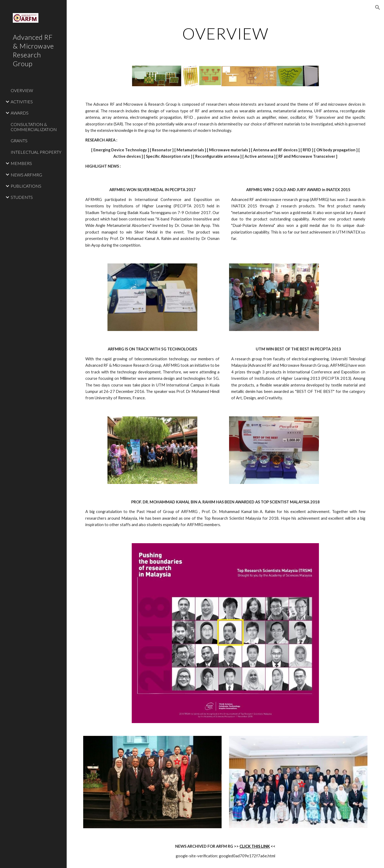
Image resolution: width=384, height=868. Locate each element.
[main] (225, 33)
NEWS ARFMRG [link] (26, 175)
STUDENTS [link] (22, 197)
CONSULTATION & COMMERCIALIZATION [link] (34, 127)
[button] (378, 7)
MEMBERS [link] (21, 163)
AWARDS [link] (20, 113)
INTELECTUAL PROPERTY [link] (36, 152)
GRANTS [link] (19, 141)
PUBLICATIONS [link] (26, 186)
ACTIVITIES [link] (22, 102)
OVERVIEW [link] (22, 90)
